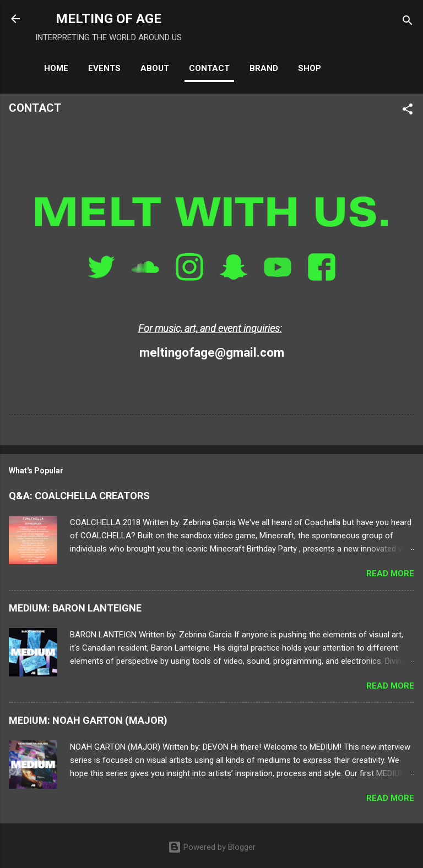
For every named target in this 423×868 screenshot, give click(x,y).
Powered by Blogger (212, 847)
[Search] (408, 22)
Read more (390, 574)
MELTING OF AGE (109, 19)
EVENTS (104, 68)
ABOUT (155, 68)
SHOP (310, 68)
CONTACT (209, 68)
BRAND (264, 68)
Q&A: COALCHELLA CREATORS (79, 496)
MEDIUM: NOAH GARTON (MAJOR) (88, 720)
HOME (56, 68)
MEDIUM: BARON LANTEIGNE (75, 608)
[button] (408, 111)
